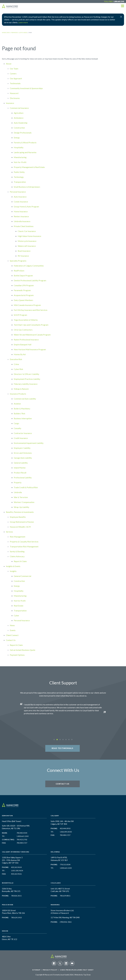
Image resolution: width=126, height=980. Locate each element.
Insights (13, 571)
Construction (19, 128)
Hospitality (19, 147)
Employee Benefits (18, 517)
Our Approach (16, 78)
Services (9, 532)
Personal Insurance (18, 192)
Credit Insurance (21, 438)
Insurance (10, 103)
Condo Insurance (21, 202)
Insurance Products (18, 394)
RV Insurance (23, 256)
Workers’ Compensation (24, 502)
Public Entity (19, 172)
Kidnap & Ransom (21, 389)
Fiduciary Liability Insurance (26, 384)
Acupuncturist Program (24, 295)
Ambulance (19, 118)
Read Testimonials (63, 748)
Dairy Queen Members (23, 300)
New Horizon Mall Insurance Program (30, 349)
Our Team (14, 69)
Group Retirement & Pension (22, 522)
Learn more (23, 22)
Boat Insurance (24, 251)
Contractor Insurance (23, 433)
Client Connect (12, 635)
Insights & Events (13, 566)
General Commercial (22, 576)
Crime (16, 364)
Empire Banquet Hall (23, 344)
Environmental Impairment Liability (29, 443)
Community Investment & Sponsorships (26, 88)
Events (13, 630)
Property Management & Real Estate (29, 167)
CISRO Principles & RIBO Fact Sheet (77, 970)
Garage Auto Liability (23, 458)
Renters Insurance (21, 216)
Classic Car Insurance (27, 231)
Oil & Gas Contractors (23, 330)
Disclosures (15, 98)
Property (18, 482)
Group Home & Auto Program (26, 207)
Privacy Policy (50, 970)
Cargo (16, 423)
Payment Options (17, 655)
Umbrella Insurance (22, 221)
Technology (19, 177)
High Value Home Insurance (29, 236)
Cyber (16, 615)
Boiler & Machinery (22, 409)
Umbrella (18, 492)
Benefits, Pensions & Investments (20, 512)
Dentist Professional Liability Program (30, 280)
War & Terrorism (21, 497)
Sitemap (36, 970)
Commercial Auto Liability (25, 399)
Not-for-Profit (20, 162)
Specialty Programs (18, 261)
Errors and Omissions (23, 453)
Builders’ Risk (20, 413)
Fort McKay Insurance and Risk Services (31, 310)
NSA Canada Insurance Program (27, 305)
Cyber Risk (18, 369)
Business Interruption (23, 418)
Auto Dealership (21, 123)
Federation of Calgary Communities (29, 266)
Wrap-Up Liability (21, 507)
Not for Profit (20, 601)
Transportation (20, 611)
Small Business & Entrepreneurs (27, 187)
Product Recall (20, 473)
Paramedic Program (22, 290)
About (9, 64)
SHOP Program (20, 315)
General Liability (21, 463)
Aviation (17, 404)
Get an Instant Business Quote (23, 650)
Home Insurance (21, 211)
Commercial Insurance (19, 108)
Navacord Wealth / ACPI (20, 527)
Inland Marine (20, 468)
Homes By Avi (20, 354)
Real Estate (19, 606)
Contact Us (11, 640)
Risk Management (18, 537)
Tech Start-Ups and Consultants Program (31, 325)
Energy (17, 138)
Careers (13, 73)
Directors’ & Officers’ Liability (26, 374)
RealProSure (19, 271)
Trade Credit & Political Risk (26, 487)
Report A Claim (20, 561)
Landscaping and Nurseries (25, 152)
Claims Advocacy (17, 556)
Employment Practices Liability (27, 379)
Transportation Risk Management (24, 546)
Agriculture (19, 113)
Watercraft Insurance (27, 246)
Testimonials (15, 83)
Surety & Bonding (17, 551)
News (12, 625)
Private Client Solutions (24, 226)
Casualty (17, 428)
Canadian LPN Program (24, 285)
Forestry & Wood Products (25, 142)
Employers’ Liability (22, 448)
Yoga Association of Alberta (26, 320)
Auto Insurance (20, 197)
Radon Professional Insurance (26, 340)
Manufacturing (20, 157)
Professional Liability (23, 477)
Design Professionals (23, 133)
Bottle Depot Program (23, 275)
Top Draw (87, 975)
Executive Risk (16, 359)
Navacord (14, 93)
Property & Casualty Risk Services (24, 542)
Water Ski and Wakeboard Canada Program (32, 335)
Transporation (20, 182)
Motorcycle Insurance (27, 241)
